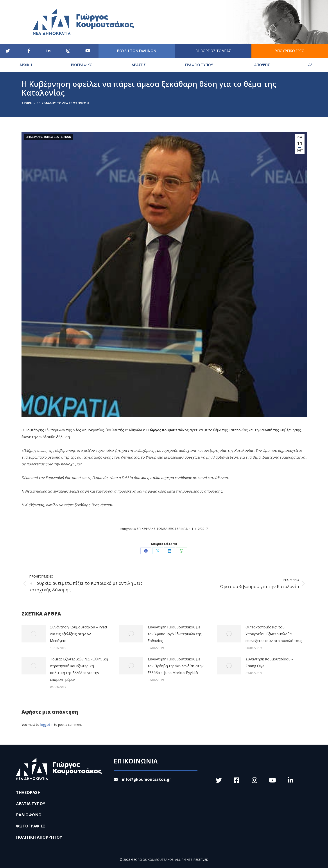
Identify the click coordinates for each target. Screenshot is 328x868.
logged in (47, 725)
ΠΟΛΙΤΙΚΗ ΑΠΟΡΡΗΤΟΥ (39, 837)
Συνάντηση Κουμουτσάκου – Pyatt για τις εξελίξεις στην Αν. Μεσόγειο (79, 634)
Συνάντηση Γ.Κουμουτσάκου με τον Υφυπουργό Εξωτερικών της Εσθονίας (175, 634)
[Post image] (34, 634)
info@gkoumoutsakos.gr (142, 779)
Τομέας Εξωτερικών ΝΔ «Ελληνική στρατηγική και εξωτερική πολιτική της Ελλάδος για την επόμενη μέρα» (79, 669)
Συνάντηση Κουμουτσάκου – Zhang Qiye (269, 663)
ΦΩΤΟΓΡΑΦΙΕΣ (31, 826)
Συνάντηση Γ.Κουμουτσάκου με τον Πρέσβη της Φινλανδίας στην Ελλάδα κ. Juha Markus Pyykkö (176, 666)
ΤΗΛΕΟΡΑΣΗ (28, 792)
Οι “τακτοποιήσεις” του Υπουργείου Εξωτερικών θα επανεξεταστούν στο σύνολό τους (274, 634)
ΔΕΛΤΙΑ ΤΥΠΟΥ (31, 804)
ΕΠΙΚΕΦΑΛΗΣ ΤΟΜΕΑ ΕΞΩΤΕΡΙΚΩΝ (48, 137)
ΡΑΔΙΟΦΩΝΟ (29, 815)
